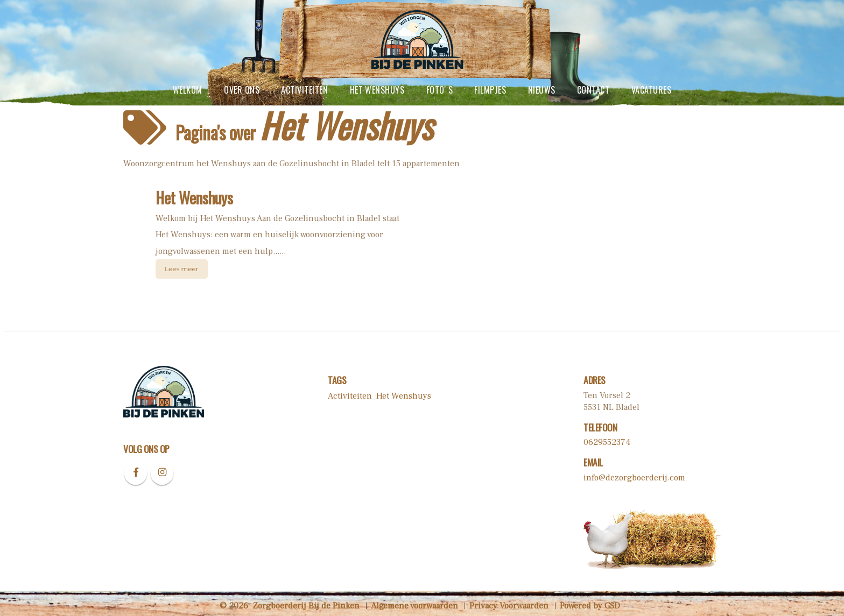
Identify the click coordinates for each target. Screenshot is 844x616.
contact (593, 90)
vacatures (651, 90)
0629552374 (607, 442)
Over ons (242, 90)
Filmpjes (490, 90)
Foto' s (439, 90)
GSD (612, 606)
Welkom (188, 90)
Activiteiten (304, 90)
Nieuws (542, 90)
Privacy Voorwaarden (509, 606)
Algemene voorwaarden (414, 606)
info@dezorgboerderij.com (634, 478)
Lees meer (182, 269)
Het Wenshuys (377, 90)
